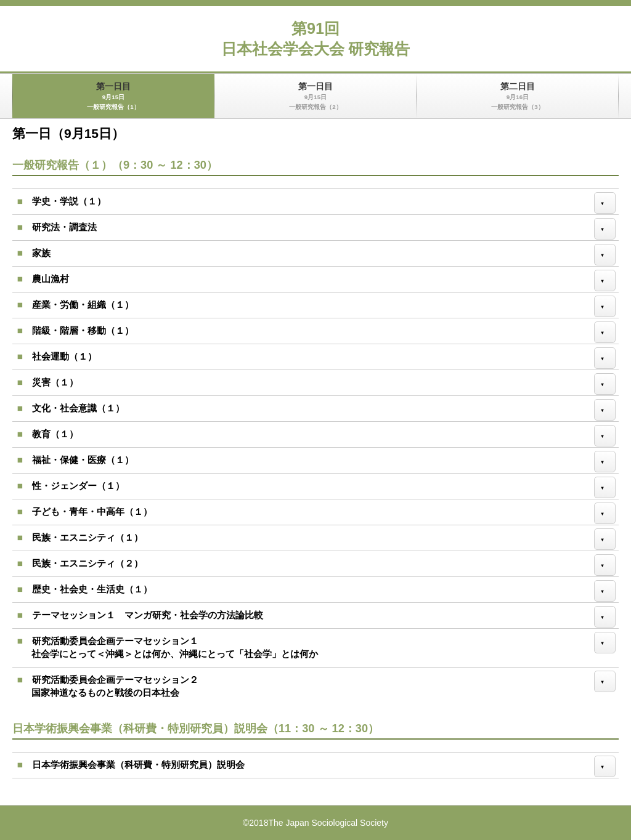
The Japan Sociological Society (328, 823)
